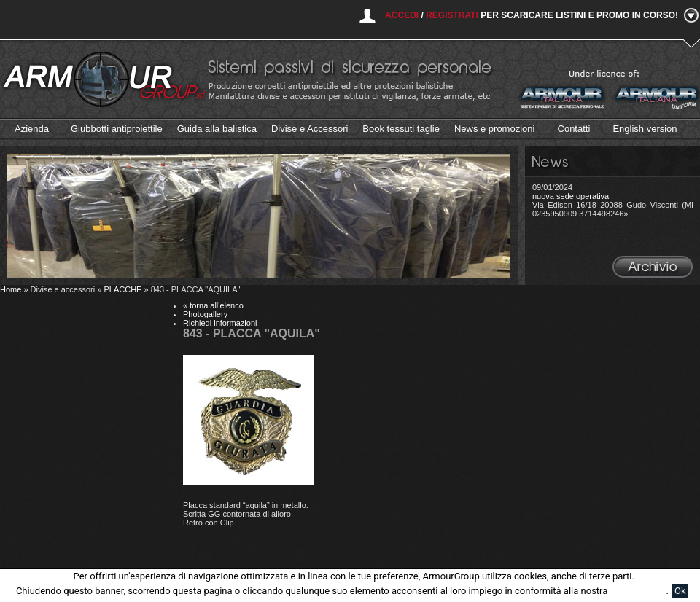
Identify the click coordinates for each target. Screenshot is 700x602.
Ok (680, 591)
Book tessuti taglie (401, 129)
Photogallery (205, 314)
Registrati (452, 15)
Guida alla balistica (217, 129)
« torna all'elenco (213, 305)
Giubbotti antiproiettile (117, 129)
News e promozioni (495, 129)
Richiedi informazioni (220, 323)
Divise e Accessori (310, 129)
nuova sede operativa (571, 196)
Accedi (402, 15)
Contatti (574, 129)
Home (11, 289)
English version (645, 129)
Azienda (32, 129)
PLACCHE (122, 289)
